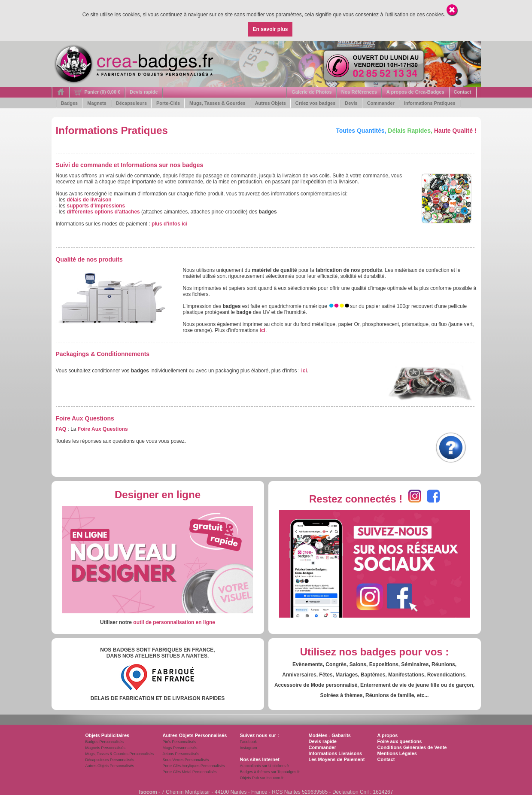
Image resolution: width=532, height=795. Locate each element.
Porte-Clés (168, 103)
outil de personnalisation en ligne (174, 622)
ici (263, 330)
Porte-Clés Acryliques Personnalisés (194, 766)
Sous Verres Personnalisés (186, 760)
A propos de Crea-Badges (415, 92)
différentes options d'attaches (103, 212)
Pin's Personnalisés (179, 742)
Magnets (97, 103)
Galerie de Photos (312, 92)
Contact (463, 92)
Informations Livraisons (336, 753)
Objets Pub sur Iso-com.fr (262, 778)
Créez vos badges (316, 103)
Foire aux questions (400, 741)
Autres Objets (271, 103)
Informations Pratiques (430, 103)
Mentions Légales (397, 753)
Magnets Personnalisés (106, 748)
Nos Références (359, 92)
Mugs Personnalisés (180, 748)
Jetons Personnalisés (181, 754)
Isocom (148, 792)
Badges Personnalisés (105, 742)
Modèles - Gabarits (330, 735)
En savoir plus (270, 29)
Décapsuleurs (131, 103)
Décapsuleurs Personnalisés (110, 760)
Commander (381, 103)
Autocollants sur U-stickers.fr (265, 766)
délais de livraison (89, 200)
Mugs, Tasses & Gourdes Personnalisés (120, 754)
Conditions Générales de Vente (412, 747)
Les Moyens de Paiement (337, 759)
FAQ (61, 429)
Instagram (249, 748)
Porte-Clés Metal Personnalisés (190, 772)
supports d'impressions (96, 206)
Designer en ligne (158, 495)
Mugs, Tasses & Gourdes (217, 103)
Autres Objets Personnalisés (110, 766)
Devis (351, 103)
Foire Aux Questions (103, 429)
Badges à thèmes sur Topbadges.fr (270, 772)
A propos (388, 735)
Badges (70, 103)
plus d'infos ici (170, 224)
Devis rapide (144, 92)
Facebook (249, 742)
